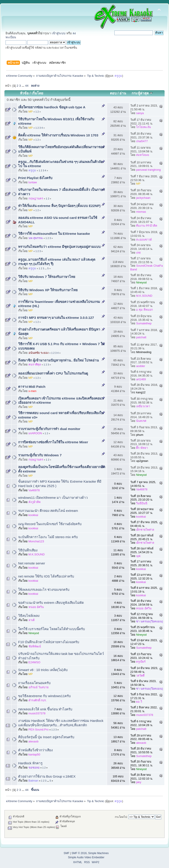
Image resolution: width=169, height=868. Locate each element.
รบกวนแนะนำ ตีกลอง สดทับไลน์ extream (48, 511)
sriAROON (35, 433)
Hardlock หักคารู (30, 763)
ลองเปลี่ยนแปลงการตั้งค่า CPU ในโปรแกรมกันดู (53, 373)
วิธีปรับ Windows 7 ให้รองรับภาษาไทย (47, 277)
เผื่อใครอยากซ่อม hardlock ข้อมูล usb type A (52, 107)
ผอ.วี (139, 702)
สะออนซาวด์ (144, 240)
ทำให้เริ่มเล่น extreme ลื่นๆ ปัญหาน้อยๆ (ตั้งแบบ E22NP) (59, 206)
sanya (140, 113)
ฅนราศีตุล (35, 364)
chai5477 (142, 141)
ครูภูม (118, 76)
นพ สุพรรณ (36, 238)
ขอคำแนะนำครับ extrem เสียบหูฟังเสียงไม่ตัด (51, 603)
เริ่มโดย (37, 93)
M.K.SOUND (144, 296)
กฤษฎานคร (36, 198)
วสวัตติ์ (140, 676)
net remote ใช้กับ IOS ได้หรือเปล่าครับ (46, 576)
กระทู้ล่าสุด (142, 93)
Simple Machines (99, 853)
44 (27, 86)
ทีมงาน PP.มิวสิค (147, 226)
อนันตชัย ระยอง (39, 353)
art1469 (141, 379)
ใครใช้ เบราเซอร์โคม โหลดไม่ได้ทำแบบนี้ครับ (52, 629)
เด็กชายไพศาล (145, 530)
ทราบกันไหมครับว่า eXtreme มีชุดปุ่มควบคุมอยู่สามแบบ (59, 247)
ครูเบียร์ (141, 662)
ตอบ (113, 93)
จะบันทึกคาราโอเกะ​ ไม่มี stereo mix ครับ (48, 537)
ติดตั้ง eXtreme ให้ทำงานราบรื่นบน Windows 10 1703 (58, 135)
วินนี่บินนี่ (142, 503)
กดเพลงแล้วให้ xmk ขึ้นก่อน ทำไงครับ (45, 709)
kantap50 (34, 754)
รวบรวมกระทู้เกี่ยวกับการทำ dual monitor (49, 429)
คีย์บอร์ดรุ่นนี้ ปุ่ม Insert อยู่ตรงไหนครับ (46, 737)
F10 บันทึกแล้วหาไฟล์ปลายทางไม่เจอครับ (49, 642)
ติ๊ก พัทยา (142, 448)
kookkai (33, 515)
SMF (67, 853)
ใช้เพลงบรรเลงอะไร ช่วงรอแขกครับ (44, 590)
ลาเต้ (32, 620)
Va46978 (34, 490)
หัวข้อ (24, 93)
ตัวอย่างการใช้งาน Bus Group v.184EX (47, 776)
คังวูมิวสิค (35, 502)
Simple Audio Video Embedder (86, 857)
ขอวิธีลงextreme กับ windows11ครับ (44, 696)
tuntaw (33, 182)
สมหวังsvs (142, 155)
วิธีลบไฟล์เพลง (29, 616)
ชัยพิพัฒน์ (35, 646)
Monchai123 (36, 541)
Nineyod (141, 282)
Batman (33, 781)
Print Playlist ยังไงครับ (35, 178)
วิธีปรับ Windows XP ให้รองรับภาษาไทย (48, 290)
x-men (33, 391)
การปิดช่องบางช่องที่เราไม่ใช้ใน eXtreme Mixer (53, 442)
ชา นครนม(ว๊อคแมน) (149, 621)
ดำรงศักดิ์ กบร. (38, 700)
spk (138, 556)
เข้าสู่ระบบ (59, 33)
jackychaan (143, 198)
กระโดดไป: (121, 817)
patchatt (141, 337)
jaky (139, 782)
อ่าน (123, 93)
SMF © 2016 (79, 853)
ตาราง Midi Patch (32, 387)
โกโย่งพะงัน (143, 127)
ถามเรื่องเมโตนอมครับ (34, 683)
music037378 (37, 713)
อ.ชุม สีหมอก (144, 310)
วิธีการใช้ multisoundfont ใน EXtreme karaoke (54, 234)
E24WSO (35, 662)
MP (31, 112)
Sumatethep (144, 323)
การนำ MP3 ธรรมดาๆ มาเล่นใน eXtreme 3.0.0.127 (56, 318)
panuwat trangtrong (148, 170)
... (23, 86)
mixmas (141, 212)
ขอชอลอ (34, 768)
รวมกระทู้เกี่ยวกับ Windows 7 (40, 455)
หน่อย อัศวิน (36, 607)
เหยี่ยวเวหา (143, 406)
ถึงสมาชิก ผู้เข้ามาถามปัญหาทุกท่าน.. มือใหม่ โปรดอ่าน (58, 360)
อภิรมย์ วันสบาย (39, 687)
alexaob (34, 741)
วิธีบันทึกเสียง (28, 550)
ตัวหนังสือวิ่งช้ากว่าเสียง (35, 750)
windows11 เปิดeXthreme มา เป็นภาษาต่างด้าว (53, 498)
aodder (140, 366)
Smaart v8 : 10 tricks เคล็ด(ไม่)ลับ (43, 670)
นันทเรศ (141, 421)
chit (138, 253)
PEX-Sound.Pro (39, 729)
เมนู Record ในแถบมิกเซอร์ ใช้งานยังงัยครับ (50, 524)
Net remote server (32, 563)
